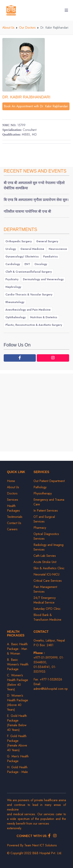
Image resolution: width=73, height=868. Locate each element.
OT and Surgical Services (44, 519)
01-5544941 (42, 667)
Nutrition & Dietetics (44, 317)
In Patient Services (46, 511)
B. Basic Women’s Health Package (18, 664)
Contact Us (14, 523)
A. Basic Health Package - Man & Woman (17, 649)
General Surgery (47, 241)
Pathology (40, 487)
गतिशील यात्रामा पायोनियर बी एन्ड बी (27, 211)
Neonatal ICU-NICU (46, 574)
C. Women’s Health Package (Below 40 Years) (18, 682)
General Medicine (32, 249)
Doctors (12, 493)
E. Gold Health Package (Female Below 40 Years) (17, 723)
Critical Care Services (48, 581)
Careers (12, 529)
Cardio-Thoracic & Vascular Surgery (29, 294)
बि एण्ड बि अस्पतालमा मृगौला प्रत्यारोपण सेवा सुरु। (36, 200)
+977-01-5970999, (46, 658)
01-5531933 (45, 669)
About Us (8, 28)
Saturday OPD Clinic (47, 609)
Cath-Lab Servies (45, 556)
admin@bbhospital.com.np (51, 689)
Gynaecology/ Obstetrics (22, 256)
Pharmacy (40, 528)
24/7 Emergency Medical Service (45, 600)
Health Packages (13, 508)
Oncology (41, 264)
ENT (27, 264)
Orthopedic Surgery (19, 241)
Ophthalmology (16, 317)
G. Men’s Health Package (18, 759)
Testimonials (15, 517)
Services (13, 500)
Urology (11, 249)
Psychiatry (12, 279)
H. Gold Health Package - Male (17, 770)
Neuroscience (58, 249)
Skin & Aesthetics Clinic (49, 568)
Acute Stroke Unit (45, 562)
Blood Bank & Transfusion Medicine (47, 617)
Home (11, 481)
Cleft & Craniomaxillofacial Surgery (29, 272)
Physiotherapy (43, 493)
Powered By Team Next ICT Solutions (32, 845)
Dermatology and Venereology (43, 279)
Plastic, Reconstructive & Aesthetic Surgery (34, 325)
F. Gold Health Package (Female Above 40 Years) (17, 743)
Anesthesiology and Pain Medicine (28, 310)
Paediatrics (51, 256)
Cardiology (13, 264)
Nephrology (13, 287)
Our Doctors (27, 28)
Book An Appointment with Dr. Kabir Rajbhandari (36, 106)
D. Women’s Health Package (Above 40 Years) (18, 703)
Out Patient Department (49, 481)
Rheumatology (15, 302)
